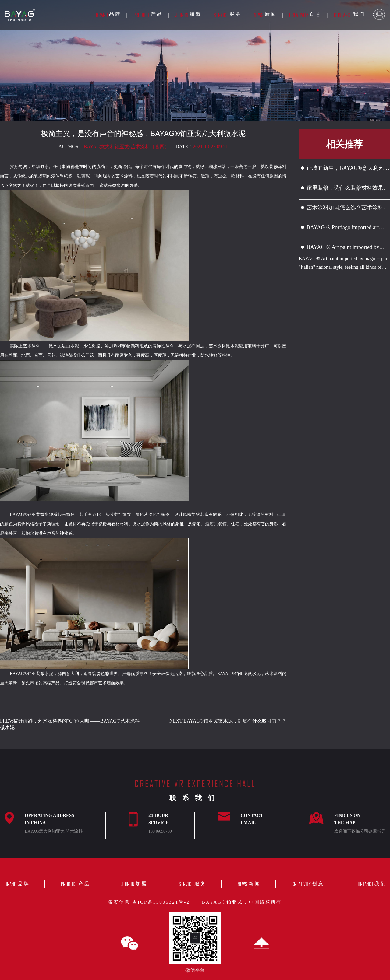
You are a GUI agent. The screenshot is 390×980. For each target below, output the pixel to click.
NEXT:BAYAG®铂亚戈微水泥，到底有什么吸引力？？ (228, 721)
